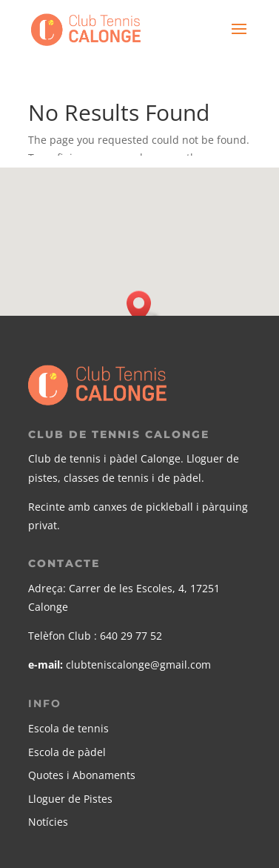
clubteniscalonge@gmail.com (138, 665)
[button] (144, 307)
